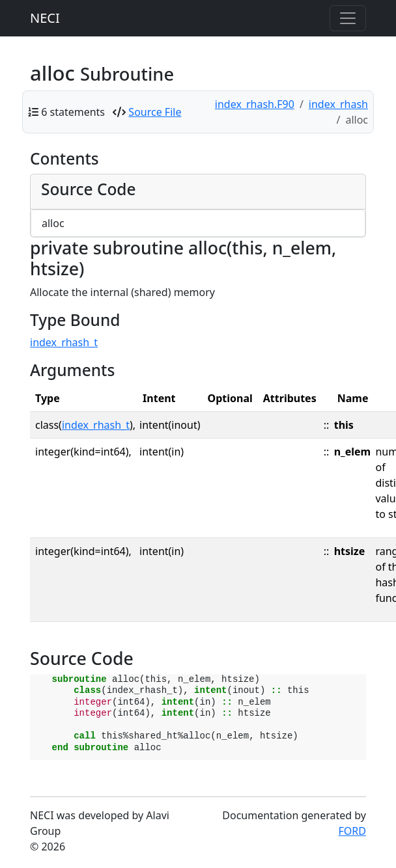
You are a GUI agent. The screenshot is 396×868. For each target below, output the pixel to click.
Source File (155, 112)
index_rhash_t (64, 342)
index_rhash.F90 (255, 104)
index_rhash (338, 104)
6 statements (73, 112)
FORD (352, 831)
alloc (53, 223)
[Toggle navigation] (348, 18)
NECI (45, 18)
